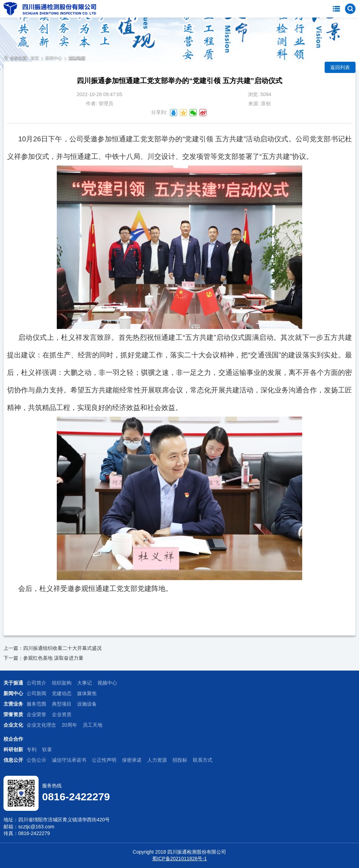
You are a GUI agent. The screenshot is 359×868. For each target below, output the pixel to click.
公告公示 (36, 760)
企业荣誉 (36, 714)
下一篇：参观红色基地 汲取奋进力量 (43, 658)
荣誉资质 (13, 714)
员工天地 (93, 725)
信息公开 (13, 760)
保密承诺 (132, 760)
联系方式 (203, 760)
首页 (35, 58)
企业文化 (13, 725)
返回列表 (340, 67)
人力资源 (157, 760)
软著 (47, 749)
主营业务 (13, 704)
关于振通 (13, 683)
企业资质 (62, 714)
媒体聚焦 (87, 693)
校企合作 (13, 739)
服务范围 (36, 704)
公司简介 (36, 683)
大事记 (84, 683)
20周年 (69, 725)
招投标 (180, 760)
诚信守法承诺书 (69, 760)
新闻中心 (54, 58)
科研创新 (13, 749)
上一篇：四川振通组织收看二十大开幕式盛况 (53, 648)
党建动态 (77, 58)
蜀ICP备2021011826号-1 (179, 859)
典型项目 (62, 704)
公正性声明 (104, 760)
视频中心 (107, 683)
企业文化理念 (41, 725)
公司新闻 (36, 693)
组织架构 (62, 683)
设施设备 (87, 704)
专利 (32, 749)
